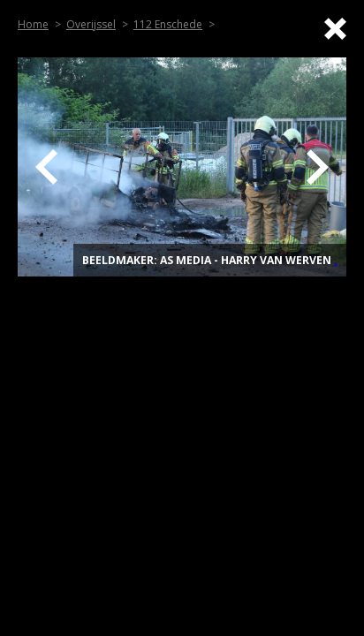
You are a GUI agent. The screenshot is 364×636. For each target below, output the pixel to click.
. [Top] (336, 260)
